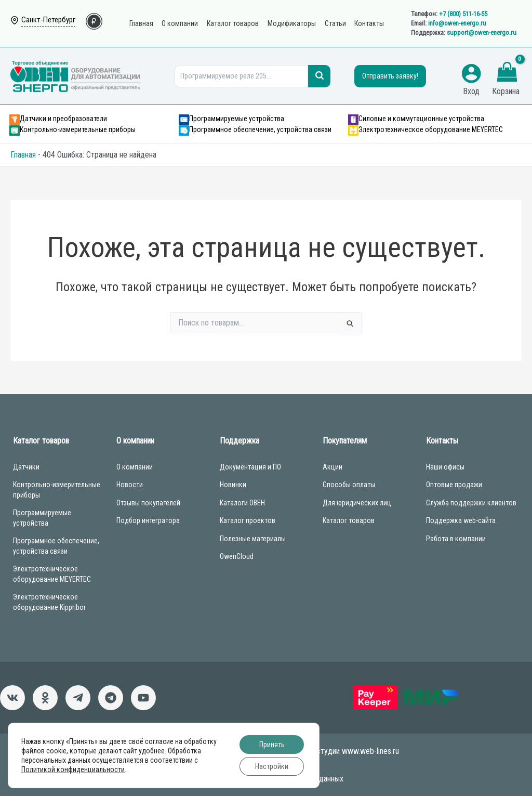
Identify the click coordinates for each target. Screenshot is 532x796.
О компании (135, 467)
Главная (23, 155)
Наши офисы (445, 467)
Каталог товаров (349, 520)
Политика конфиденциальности (266, 765)
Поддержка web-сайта (461, 520)
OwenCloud (237, 556)
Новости (130, 485)
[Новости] (78, 698)
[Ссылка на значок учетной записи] (471, 73)
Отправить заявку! (390, 76)
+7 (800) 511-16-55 (463, 14)
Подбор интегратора (148, 520)
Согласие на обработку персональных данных (266, 779)
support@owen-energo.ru (482, 32)
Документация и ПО (250, 467)
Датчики (26, 467)
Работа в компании (456, 539)
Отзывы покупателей (148, 503)
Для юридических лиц (357, 503)
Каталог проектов (248, 520)
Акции (332, 467)
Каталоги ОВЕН (242, 503)
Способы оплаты (349, 485)
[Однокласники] (45, 698)
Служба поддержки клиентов (471, 503)
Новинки (233, 485)
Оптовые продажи (454, 485)
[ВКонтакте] (12, 698)
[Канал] (143, 698)
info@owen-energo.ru (457, 23)
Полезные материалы (253, 539)
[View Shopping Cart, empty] (507, 73)
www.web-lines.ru (370, 751)
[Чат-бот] (111, 698)
